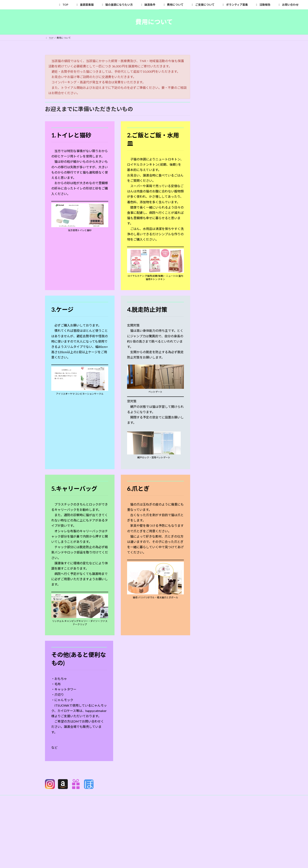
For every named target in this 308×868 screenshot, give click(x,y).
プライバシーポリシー (60, 799)
